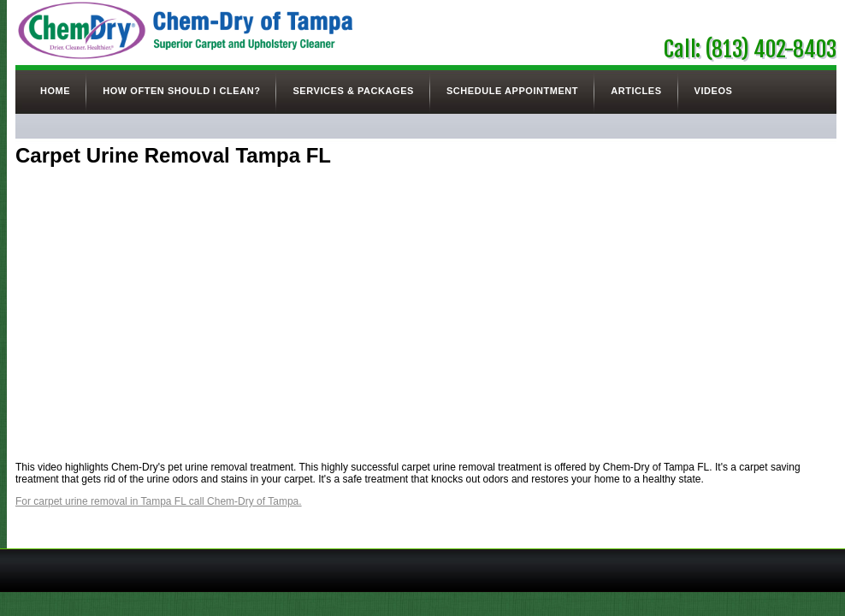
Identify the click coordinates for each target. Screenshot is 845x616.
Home (55, 91)
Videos (714, 91)
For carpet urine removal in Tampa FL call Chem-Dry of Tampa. (159, 501)
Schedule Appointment (512, 91)
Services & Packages (353, 91)
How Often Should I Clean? (181, 91)
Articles (636, 91)
